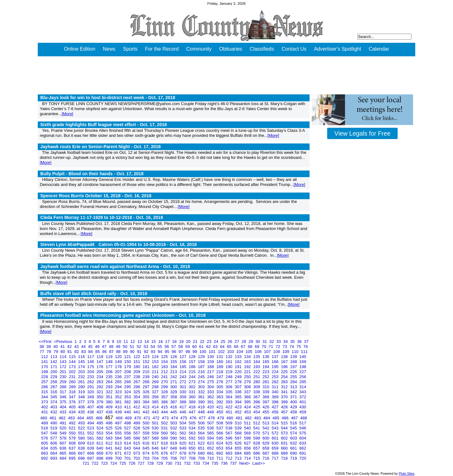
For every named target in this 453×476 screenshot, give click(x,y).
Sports (130, 49)
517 (303, 423)
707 (183, 458)
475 (184, 418)
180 (137, 367)
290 (82, 387)
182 (156, 367)
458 (294, 412)
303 (202, 387)
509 (229, 423)
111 (304, 352)
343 (303, 392)
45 (91, 347)
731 (179, 463)
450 (220, 412)
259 (63, 382)
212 (165, 372)
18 (175, 342)
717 (276, 458)
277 (229, 382)
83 (84, 352)
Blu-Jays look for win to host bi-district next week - (108, 98)
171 (54, 367)
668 (91, 453)
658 (266, 448)
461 (54, 418)
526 (119, 428)
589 (165, 438)
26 (231, 342)
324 (128, 392)
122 (137, 357)
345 (54, 397)
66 (237, 347)
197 (294, 367)
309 (257, 387)
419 (202, 407)
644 (137, 448)
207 (119, 372)
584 (119, 438)
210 (146, 372)
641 (110, 448)
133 (239, 357)
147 (101, 362)
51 (132, 347)
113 (54, 357)
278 (239, 382)
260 (73, 382)
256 (303, 377)
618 (165, 443)
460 (44, 418)
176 (101, 367)
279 (248, 382)
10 (119, 342)
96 (175, 352)
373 (45, 402)
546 (303, 428)
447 (193, 412)
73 (285, 347)
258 (54, 382)
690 (294, 453)
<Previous (64, 342)
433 (63, 412)
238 (137, 377)
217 (211, 372)
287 (54, 387)
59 (188, 347)
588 (156, 438)
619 (174, 443)
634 (45, 448)
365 (239, 397)
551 (82, 433)
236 (119, 377)
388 (183, 402)
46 (98, 347)
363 (220, 397)
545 (294, 428)
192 (248, 367)
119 (110, 357)
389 (193, 402)
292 (101, 387)
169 (303, 362)
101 (213, 352)
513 (266, 423)
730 (169, 463)
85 (98, 352)
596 (229, 438)
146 (91, 362)
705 (165, 458)
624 (220, 443)
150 (128, 362)
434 (73, 412)
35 (293, 342)
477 (203, 418)
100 (203, 352)
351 (110, 397)
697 (91, 458)
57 (174, 347)
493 (82, 423)
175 (91, 367)
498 (128, 423)
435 (82, 412)
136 (266, 357)
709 (202, 458)
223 (266, 372)
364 (229, 397)
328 (165, 392)
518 (45, 428)
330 (183, 392)
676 (165, 453)
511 (248, 423)
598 (248, 438)
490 (54, 423)
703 (146, 458)
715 (257, 458)
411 (128, 407)
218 (220, 372)
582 (101, 438)
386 (165, 402)
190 (229, 367)
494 (91, 423)
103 (231, 352)
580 (82, 438)
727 (142, 463)
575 (303, 433)
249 (239, 377)
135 (257, 357)
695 (73, 458)
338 (257, 392)
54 (154, 347)
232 (82, 377)
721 (86, 463)
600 (266, 438)
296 (137, 387)
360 (193, 397)
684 (239, 453)
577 (54, 438)
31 (265, 342)
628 (257, 443)
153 (156, 362)
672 (128, 453)
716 (266, 458)
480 (230, 418)
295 (128, 387)
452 (239, 412)
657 (257, 448)
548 (54, 433)
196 (285, 367)
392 (220, 402)
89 (126, 352)
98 (188, 352)
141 (45, 362)
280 (257, 382)
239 (146, 377)
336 (239, 392)
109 (286, 352)
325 (137, 392)
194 (266, 367)
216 (202, 372)
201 (63, 372)
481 (240, 418)
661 (294, 448)
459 (303, 412)
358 (174, 397)
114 (63, 357)
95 (167, 352)
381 (119, 402)
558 (146, 433)
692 (45, 458)
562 (183, 433)
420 (211, 407)
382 (128, 402)
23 (210, 342)
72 (278, 347)
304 (211, 387)
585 (128, 438)
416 (174, 407)
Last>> (259, 463)
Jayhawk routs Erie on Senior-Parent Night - (101, 147)
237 (128, 377)
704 (156, 458)
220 (239, 372)
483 (258, 418)
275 (211, 382)
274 (202, 382)
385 (156, 402)
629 (266, 443)
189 (220, 367)
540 (248, 428)
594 (211, 438)
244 (193, 377)
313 (294, 387)
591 (183, 438)
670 (110, 453)
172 (63, 367)
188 (211, 367)
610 (91, 443)
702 (137, 458)
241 (165, 377)
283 (285, 382)
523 (91, 428)
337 (248, 392)
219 (229, 372)
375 (63, 402)
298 (156, 387)
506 (202, 423)
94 (160, 352)
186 (193, 367)
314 (303, 387)
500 (146, 423)
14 (147, 342)
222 (257, 372)
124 (156, 357)
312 (285, 387)
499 (137, 423)
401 (303, 402)
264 (110, 382)
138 (285, 357)
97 (182, 352)
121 (128, 357)
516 (294, 423)
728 (151, 463)
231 (73, 377)
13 (140, 342)
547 (45, 433)
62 (209, 347)
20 (189, 342)
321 (101, 392)
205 (101, 372)
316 (54, 392)
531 (165, 428)
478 (212, 418)
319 (82, 392)
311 (276, 387)
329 (174, 392)
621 (193, 443)
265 (119, 382)
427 (276, 407)
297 (146, 387)
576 (45, 438)
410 (119, 407)
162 (239, 362)
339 (266, 392)
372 (303, 397)
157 (193, 362)
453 (248, 412)
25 (224, 342)
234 (101, 377)
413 (146, 407)
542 (266, 428)
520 (63, 428)
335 (229, 392)
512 (257, 423)
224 (276, 372)
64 (223, 347)
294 (119, 387)
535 (202, 428)
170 (45, 367)
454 (257, 412)
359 (183, 397)
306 (229, 387)
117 (91, 357)
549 (63, 433)
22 (203, 342)
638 (82, 448)
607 (63, 443)
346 (63, 397)
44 (84, 347)
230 (63, 377)
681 (211, 453)
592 (193, 438)
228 (45, 377)
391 (211, 402)
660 (285, 448)
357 (165, 397)
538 (229, 428)
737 (234, 463)
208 (128, 372)
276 (220, 382)
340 (276, 392)
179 (128, 367)
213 (174, 372)
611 (101, 443)
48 (112, 347)
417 (183, 407)
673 (137, 453)
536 (211, 428)
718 (285, 458)
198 (303, 367)
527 (128, 428)
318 (73, 392)
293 (110, 387)
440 (128, 412)
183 (165, 367)
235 (110, 377)
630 (276, 443)
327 (156, 392)
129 (202, 357)
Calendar (379, 49)
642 (119, 448)
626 (239, 443)
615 (137, 443)
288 (63, 387)
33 (279, 342)
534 (193, 428)
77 (42, 352)
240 (156, 377)
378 (91, 402)
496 (110, 423)
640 (101, 448)
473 (166, 418)
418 (193, 407)
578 (63, 438)
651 (202, 448)
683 (229, 453)
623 (211, 443)
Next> (245, 463)
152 (146, 362)
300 (174, 387)
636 (63, 448)
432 (54, 412)
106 (259, 352)
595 (220, 438)
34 (286, 342)
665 (63, 453)
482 (249, 418)
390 (202, 402)
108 (277, 352)
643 (128, 448)
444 (165, 412)
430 (303, 407)
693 (54, 458)
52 (139, 347)
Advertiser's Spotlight (338, 49)
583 (110, 438)
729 (160, 463)
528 (137, 428)
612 (110, 443)
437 (101, 412)
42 (70, 347)
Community (199, 49)
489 (45, 423)
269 (156, 382)
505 (193, 423)
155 (174, 362)
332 (202, 392)
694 (63, 458)
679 (193, 453)
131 (220, 357)
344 (45, 397)
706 (174, 458)
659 (276, 448)
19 (182, 342)
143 (63, 362)
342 (294, 392)
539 (239, 428)
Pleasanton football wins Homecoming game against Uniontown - (123, 315)
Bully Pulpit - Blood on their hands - (92, 174)
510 (239, 423)
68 (251, 347)
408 (101, 407)
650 (193, 448)
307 (239, 387)
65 (230, 347)
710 (211, 458)
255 (294, 377)
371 (294, 397)
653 (220, 448)
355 (146, 397)
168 (294, 362)
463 (72, 418)
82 (77, 352)
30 (258, 342)
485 (276, 418)
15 (154, 342)
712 (229, 458)
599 (257, 438)
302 (193, 387)
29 (251, 342)
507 (211, 423)
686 (257, 453)
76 (305, 347)
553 (101, 433)
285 (303, 382)
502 (165, 423)
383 (137, 402)
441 (137, 412)
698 (101, 458)
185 (183, 367)
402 (45, 407)
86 (105, 352)
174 (82, 367)
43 (77, 347)
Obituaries (231, 49)
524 (101, 428)
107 (268, 352)
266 (128, 382)
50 (126, 347)
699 (110, 458)
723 (105, 463)
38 (42, 347)
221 (248, 372)
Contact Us (294, 49)
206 (110, 372)
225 (285, 372)
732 (188, 463)
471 (147, 418)
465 (90, 418)
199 (45, 372)
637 (73, 448)
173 (73, 367)
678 (183, 453)
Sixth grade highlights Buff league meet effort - (103, 125)
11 (126, 342)
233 (91, 377)
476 (193, 418)
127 (183, 357)
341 (285, 392)
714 (248, 458)
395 (248, 402)
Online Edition (80, 49)
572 (276, 433)
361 (202, 397)
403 (54, 407)
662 (303, 448)
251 (257, 377)
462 (63, 418)
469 (129, 418)
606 (54, 443)
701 (128, 458)
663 (45, 453)
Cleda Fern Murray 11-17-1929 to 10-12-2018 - (102, 217)
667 (82, 453)
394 (239, 402)
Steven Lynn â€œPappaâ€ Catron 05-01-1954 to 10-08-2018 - (118, 244)
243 (183, 377)
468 (120, 418)
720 (303, 458)
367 (257, 397)
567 (229, 433)
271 (174, 382)
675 (156, 453)
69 (258, 347)
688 (276, 453)
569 (248, 433)
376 (73, 402)
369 (276, 397)
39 (49, 347)
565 (211, 433)
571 (266, 433)
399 (285, 402)
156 (183, 362)
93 (154, 352)
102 (222, 352)
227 (303, 372)
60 (195, 347)
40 (56, 347)
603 (294, 438)
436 (91, 412)
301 (183, 387)
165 (266, 362)
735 (215, 463)
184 (174, 367)
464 (81, 418)
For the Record (162, 49)
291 (91, 387)
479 (221, 418)
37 (306, 342)
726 (133, 463)
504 (183, 423)
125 (165, 357)
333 (211, 392)
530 (156, 428)
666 (73, 453)
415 (165, 407)
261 (82, 382)
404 (63, 407)
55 (160, 347)
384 (146, 402)
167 (285, 362)
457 (285, 412)
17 (168, 342)
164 (257, 362)
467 (109, 418)
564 (202, 433)
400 (294, 402)
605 (45, 443)
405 (73, 407)
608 (73, 443)
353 (128, 397)
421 (220, 407)
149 (119, 362)
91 (140, 352)
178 (119, 367)
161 (229, 362)
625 (229, 443)
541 (257, 428)
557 (137, 433)
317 (63, 392)
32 (272, 342)
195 (276, 367)
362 (211, 397)
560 (165, 433)
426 (266, 407)
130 (211, 357)
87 (112, 352)
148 (110, 362)
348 (82, 397)
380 (110, 402)
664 (54, 453)
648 (174, 448)
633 (303, 443)
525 (110, 428)
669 (101, 453)
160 (220, 362)
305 (220, 387)
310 (266, 387)
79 (56, 352)
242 (174, 377)
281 (266, 382)
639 (91, 448)
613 (119, 443)
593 (202, 438)
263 (101, 382)
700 (119, 458)
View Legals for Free (362, 133)
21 (196, 342)
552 (91, 433)
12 (133, 342)
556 (128, 433)
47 (105, 347)
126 (174, 357)
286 (45, 387)
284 (294, 382)
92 (147, 352)
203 (82, 372)
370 (285, 397)
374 (54, 402)
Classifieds (262, 49)
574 (294, 433)
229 (54, 377)
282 (276, 382)
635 (54, 448)
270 (165, 382)
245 (202, 377)
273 (193, 382)
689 (285, 453)
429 (294, 407)
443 (156, 412)
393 (229, 402)
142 (54, 362)
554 (110, 433)
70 (265, 347)
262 (91, 382)
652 (211, 448)
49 (119, 347)
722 (95, 463)
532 (174, 428)
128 (193, 357)
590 (174, 438)
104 (240, 352)
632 (294, 443)
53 (146, 347)
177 (110, 367)
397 (266, 402)
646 (156, 448)
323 (119, 392)
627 (248, 443)
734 (206, 463)
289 (73, 387)
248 (229, 377)
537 (220, 428)
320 (91, 392)
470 (138, 418)
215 (193, 372)
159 (211, 362)
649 (183, 448)
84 (91, 352)
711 (220, 458)
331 (193, 392)
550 (73, 433)
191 (239, 367)
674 (146, 453)
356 (156, 397)
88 (119, 352)
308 (248, 387)
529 (146, 428)
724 (114, 463)
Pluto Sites (406, 474)
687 (266, 453)
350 (101, 397)
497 (119, 423)
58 (181, 347)
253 (276, 377)
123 (146, 357)
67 (244, 347)
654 (229, 448)
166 (276, 362)
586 (137, 438)
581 (91, 438)
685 (248, 453)
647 (165, 448)
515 (285, 423)
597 (239, 438)
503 (174, 423)
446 (183, 412)
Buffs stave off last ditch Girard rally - (94, 294)
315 (45, 392)
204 (91, 372)
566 (220, 433)
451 (229, 412)
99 (195, 352)
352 (119, 397)
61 (202, 347)
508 (220, 423)
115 (73, 357)
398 (276, 402)
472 (157, 418)
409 (110, 407)
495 (101, 423)
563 (193, 433)
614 (128, 443)
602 (285, 438)
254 (285, 377)
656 (248, 448)
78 (49, 352)
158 (202, 362)
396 (257, 402)
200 (54, 372)
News (109, 49)
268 (146, 382)
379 (101, 402)
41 (63, 347)
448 (202, 412)
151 (137, 362)
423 (239, 407)
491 (63, 423)
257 (45, 382)
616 (146, 443)
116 (82, 357)
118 (101, 357)
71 (271, 347)
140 (303, 357)
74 (292, 347)
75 (299, 347)
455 (266, 412)
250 (248, 377)
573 (285, 433)
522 (82, 428)
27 (238, 342)
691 (303, 453)
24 (217, 342)
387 (174, 402)
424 (248, 407)
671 (119, 453)
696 (82, 458)
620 (183, 443)
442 (146, 412)
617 (156, 443)
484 (267, 418)
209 (137, 372)
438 (110, 412)
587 (146, 438)
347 (73, 397)
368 (266, 397)
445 (174, 412)
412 (137, 407)
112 (45, 357)
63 (216, 347)
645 (146, 448)
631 (285, 443)
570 (257, 433)
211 (156, 372)
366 (248, 397)
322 (110, 392)
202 (73, 372)
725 (123, 463)
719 (294, 458)
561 (174, 433)
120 (119, 357)
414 (156, 407)
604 (303, 438)
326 (146, 392)
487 (295, 418)
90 (133, 352)
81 (70, 352)
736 (225, 463)
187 (202, 367)
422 (229, 407)
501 (156, 423)
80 (63, 352)
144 (73, 362)
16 (161, 342)
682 (220, 453)
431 (45, 412)
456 (276, 412)
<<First (46, 342)
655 (239, 448)
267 (137, 382)
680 (202, 453)
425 (257, 407)
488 (304, 418)
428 (285, 407)
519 (54, 428)
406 (82, 407)
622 (202, 443)
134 (248, 357)
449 (211, 412)
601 (276, 438)
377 (82, 402)
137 (276, 357)
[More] (67, 114)
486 (285, 418)
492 (73, 423)
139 (294, 357)
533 (183, 428)
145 (82, 362)
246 (211, 377)
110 (296, 352)
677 (174, 453)
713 (239, 458)
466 (100, 418)
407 (91, 407)
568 (239, 433)
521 (73, 428)
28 (244, 342)
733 (197, 463)
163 (248, 362)
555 (119, 433)
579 (73, 438)
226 (294, 372)
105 (249, 352)
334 (220, 392)
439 (119, 412)
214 (183, 372)
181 (146, 367)
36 (300, 342)
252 (266, 377)
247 (220, 377)
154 (165, 362)
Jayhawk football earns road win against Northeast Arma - (115, 266)
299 (165, 387)
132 (229, 357)
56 (167, 347)
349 (91, 397)
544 (285, 428)
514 (276, 423)
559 (156, 433)
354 (137, 397)
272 (183, 382)
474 (175, 418)
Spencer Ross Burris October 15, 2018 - (96, 196)
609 (82, 443)
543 (276, 428)
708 (193, 458)
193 (257, 367)
